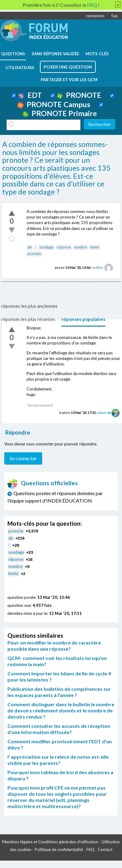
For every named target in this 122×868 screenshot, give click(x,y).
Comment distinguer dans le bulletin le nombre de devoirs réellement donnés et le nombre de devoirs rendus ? (61, 710)
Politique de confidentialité (59, 849)
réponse (64, 247)
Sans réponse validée (55, 54)
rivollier (97, 267)
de (30, 247)
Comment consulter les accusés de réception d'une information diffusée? (59, 729)
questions (13, 54)
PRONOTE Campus (54, 104)
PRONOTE (79, 95)
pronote (34, 254)
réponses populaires (83, 319)
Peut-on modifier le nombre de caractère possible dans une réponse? (54, 646)
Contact (105, 849)
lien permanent (40, 405)
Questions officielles (43, 483)
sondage (46, 247)
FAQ (90, 849)
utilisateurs (20, 68)
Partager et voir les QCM (69, 80)
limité (95, 247)
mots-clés (97, 54)
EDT (30, 95)
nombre (81, 247)
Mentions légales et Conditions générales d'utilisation (50, 842)
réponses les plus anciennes (29, 306)
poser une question (68, 67)
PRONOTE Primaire (60, 113)
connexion (95, 16)
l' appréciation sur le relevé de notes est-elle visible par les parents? (58, 760)
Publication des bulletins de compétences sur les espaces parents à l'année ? (59, 692)
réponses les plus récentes (28, 319)
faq (114, 16)
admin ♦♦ (104, 413)
